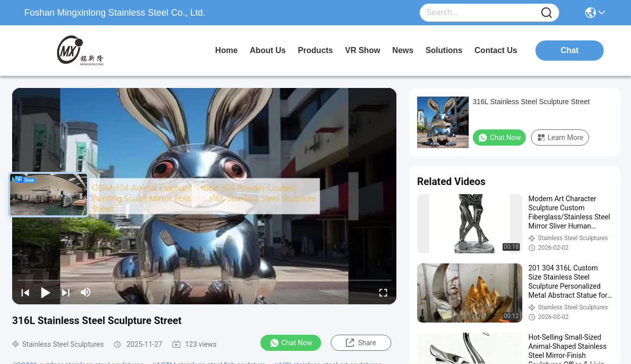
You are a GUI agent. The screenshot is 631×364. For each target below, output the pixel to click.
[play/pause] (46, 292)
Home (227, 50)
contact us (496, 50)
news (403, 50)
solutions (444, 50)
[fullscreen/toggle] (383, 292)
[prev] (25, 292)
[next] (66, 292)
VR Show (363, 50)
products (315, 50)
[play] (204, 196)
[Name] (547, 13)
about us (268, 50)
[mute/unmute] (86, 292)
